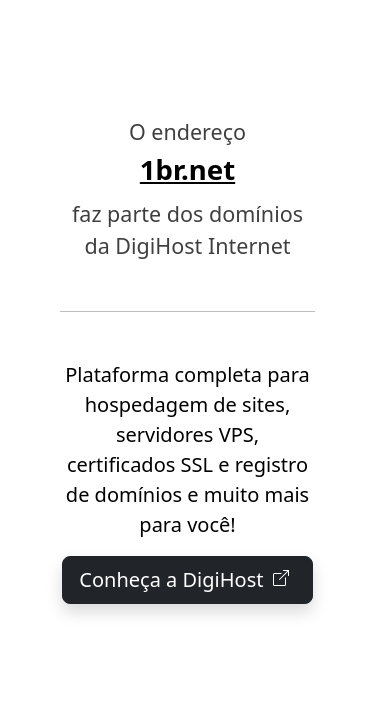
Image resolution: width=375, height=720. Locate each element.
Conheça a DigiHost (187, 579)
